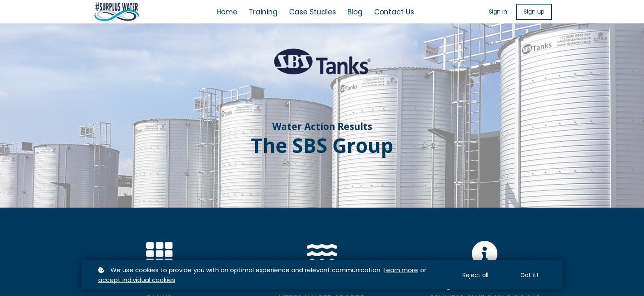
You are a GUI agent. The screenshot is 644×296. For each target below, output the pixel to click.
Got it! (529, 275)
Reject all (475, 275)
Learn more (401, 270)
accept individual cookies (137, 280)
